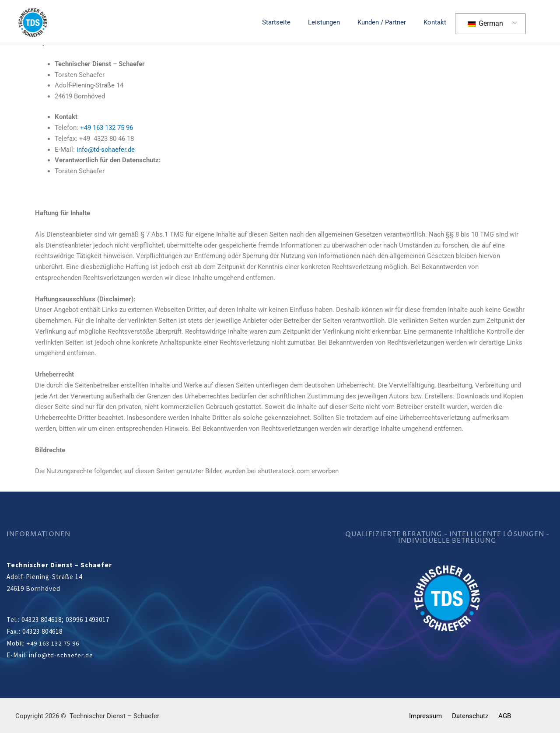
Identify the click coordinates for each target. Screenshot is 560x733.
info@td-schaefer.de (106, 150)
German (485, 23)
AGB (501, 716)
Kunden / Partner (388, 22)
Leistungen (335, 22)
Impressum (429, 716)
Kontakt (437, 22)
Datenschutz (470, 716)
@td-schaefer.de (68, 655)
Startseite (292, 22)
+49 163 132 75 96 (107, 128)
